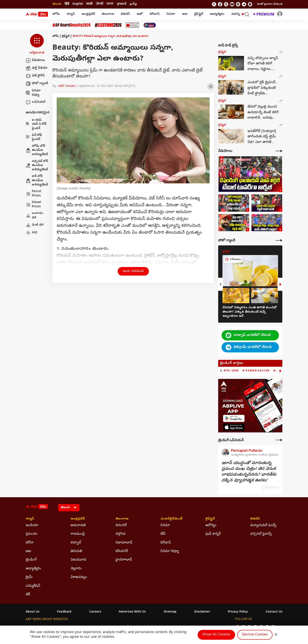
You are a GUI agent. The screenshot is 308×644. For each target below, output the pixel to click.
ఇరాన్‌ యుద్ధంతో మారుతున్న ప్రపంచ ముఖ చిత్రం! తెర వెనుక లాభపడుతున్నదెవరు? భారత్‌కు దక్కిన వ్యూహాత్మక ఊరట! (249, 472)
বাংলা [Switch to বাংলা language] (110, 4)
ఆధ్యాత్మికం (217, 14)
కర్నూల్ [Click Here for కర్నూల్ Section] (76, 543)
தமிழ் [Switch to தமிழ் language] (133, 4)
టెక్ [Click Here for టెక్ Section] (28, 595)
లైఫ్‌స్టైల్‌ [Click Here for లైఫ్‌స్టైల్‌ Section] (210, 519)
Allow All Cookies (216, 635)
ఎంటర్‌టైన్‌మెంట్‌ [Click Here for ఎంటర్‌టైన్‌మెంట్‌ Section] (171, 519)
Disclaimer (202, 612)
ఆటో (140, 14)
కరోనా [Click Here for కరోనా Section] (30, 543)
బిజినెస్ (125, 14)
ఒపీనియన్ (36, 102)
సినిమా (171, 14)
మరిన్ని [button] (238, 14)
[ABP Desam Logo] (37, 14)
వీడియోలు (35, 61)
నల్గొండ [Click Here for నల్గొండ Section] (121, 534)
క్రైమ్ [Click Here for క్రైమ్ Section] (29, 577)
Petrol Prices (33, 194)
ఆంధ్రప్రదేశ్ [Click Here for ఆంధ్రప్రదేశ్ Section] (78, 519)
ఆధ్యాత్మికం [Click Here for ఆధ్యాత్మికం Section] (33, 569)
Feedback (64, 612)
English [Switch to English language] (78, 4)
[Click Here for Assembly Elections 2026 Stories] (108, 25)
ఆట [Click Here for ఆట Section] (28, 551)
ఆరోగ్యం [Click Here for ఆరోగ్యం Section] (211, 525)
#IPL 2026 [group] (231, 371)
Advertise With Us (132, 612)
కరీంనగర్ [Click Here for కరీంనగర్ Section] (122, 551)
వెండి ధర (35, 225)
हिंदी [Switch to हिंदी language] (67, 4)
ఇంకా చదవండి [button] (133, 271)
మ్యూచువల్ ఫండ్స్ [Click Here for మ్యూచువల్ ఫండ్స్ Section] (263, 525)
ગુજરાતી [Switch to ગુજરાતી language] (121, 4)
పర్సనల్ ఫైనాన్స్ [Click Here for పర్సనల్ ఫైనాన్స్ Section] (261, 534)
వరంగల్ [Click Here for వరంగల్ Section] (121, 525)
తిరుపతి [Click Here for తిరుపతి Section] (76, 551)
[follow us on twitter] (214, 4)
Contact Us (274, 612)
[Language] (69, 508)
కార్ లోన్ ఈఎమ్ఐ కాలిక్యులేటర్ (37, 181)
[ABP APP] (234, 418)
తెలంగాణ (108, 14)
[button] (37, 44)
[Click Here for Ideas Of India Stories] (133, 25)
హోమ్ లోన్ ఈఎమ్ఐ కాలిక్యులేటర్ (37, 150)
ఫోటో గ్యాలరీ (37, 84)
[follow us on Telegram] (244, 4)
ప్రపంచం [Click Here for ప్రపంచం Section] (32, 534)
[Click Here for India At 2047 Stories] (150, 25)
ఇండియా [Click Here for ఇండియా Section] (32, 525)
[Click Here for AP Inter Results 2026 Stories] (71, 25)
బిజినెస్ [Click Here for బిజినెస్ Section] (255, 519)
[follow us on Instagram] (238, 4)
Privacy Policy (238, 612)
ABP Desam (67, 86)
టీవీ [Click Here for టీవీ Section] (163, 534)
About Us (33, 612)
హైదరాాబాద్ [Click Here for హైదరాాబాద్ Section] (124, 560)
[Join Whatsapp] (250, 4)
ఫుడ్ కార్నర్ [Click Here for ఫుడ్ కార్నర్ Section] (213, 534)
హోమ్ (56, 14)
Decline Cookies (255, 635)
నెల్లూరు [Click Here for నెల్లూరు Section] (76, 569)
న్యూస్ (71, 14)
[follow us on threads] (226, 4)
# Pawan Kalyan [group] (256, 371)
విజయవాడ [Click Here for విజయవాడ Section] (78, 560)
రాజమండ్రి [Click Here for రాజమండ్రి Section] (78, 534)
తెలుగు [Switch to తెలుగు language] (57, 4)
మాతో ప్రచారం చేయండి (270, 4)
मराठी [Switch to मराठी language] (89, 4)
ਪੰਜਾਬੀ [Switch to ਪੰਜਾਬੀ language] (100, 4)
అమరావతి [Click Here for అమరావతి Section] (78, 525)
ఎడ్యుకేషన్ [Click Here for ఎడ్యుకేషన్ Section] (33, 586)
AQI (32, 233)
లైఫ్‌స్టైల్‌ (199, 14)
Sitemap (170, 612)
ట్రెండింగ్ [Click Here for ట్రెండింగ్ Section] (31, 560)
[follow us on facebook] (220, 4)
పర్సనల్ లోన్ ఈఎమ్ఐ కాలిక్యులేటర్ (37, 166)
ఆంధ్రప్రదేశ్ (88, 14)
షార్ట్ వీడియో (37, 68)
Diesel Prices (33, 205)
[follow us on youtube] (232, 4)
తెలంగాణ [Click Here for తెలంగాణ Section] (122, 519)
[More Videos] (279, 151)
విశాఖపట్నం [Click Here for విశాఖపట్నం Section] (79, 577)
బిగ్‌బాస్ (155, 14)
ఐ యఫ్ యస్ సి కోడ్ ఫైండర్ (36, 124)
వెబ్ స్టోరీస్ (35, 76)
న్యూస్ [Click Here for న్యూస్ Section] (30, 519)
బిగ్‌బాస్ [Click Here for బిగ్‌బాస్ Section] (166, 543)
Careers (95, 612)
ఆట (185, 14)
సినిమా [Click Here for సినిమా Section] (165, 525)
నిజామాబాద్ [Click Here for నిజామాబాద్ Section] (124, 543)
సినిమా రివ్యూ (33, 93)
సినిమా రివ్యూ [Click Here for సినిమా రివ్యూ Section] (170, 551)
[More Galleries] (279, 240)
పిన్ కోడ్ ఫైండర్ (34, 137)
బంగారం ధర (34, 216)
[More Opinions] (279, 440)
